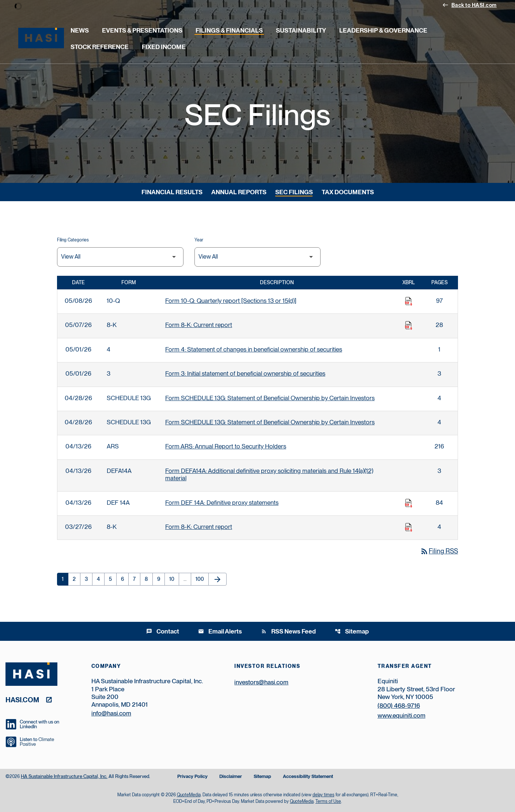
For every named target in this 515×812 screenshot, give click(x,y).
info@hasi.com (111, 713)
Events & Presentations (142, 30)
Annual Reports (239, 192)
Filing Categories (73, 240)
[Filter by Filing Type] (120, 257)
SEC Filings (294, 192)
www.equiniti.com (402, 715)
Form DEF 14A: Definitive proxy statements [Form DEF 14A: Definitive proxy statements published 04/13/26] (222, 503)
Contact (163, 631)
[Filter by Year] (258, 257)
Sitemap (352, 631)
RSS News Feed (288, 631)
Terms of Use (328, 801)
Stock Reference (100, 47)
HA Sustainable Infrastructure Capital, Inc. (64, 776)
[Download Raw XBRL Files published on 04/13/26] (409, 503)
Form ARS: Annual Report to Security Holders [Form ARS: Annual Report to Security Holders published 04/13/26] (226, 446)
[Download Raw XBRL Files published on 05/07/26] (409, 326)
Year (199, 240)
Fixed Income (164, 47)
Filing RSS (439, 551)
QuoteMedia (189, 795)
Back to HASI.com (469, 5)
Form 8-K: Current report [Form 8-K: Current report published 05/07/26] (199, 325)
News (80, 30)
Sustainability (301, 30)
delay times (323, 795)
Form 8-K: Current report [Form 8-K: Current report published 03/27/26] (199, 527)
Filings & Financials (229, 30)
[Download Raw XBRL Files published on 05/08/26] (409, 301)
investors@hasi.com (261, 682)
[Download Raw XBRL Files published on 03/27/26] (409, 527)
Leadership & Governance (383, 30)
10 (174, 579)
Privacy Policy (192, 777)
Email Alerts (220, 631)
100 (201, 579)
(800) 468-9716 (399, 706)
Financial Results (172, 192)
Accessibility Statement (308, 777)
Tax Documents (348, 192)
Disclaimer (231, 777)
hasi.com (22, 700)
